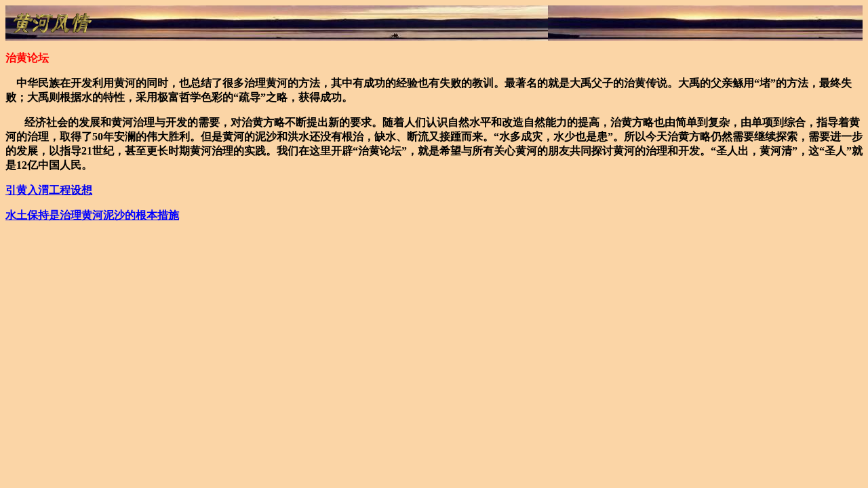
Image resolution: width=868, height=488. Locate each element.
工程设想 (49, 190)
